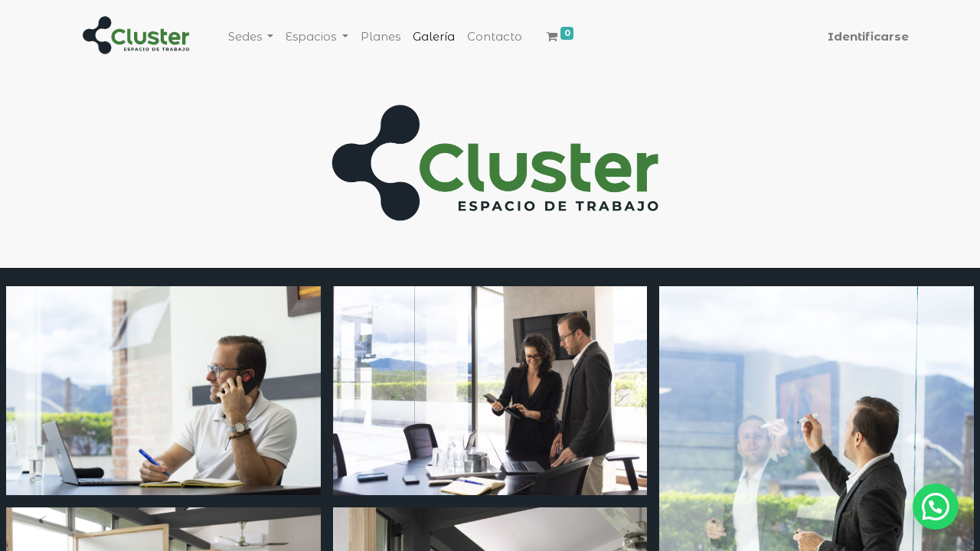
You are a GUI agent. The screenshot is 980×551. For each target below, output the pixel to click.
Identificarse (868, 36)
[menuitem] (381, 37)
